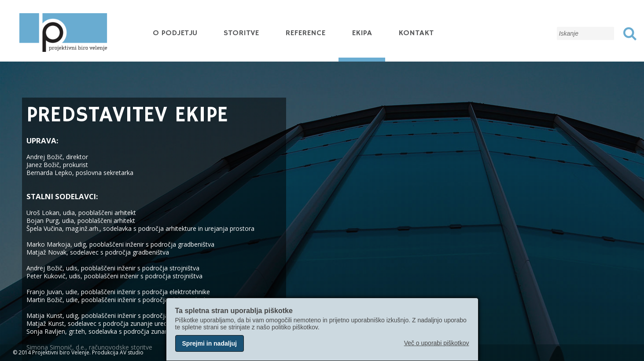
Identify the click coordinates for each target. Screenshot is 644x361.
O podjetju (175, 33)
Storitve (241, 33)
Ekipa (362, 33)
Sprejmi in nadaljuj (210, 343)
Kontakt (416, 33)
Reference (305, 33)
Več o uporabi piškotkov (437, 343)
